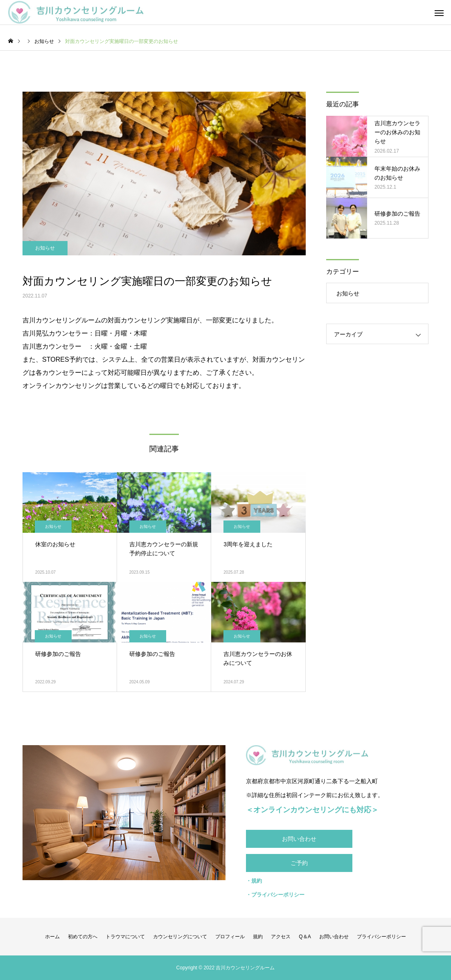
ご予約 (299, 863)
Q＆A (305, 937)
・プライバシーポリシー (275, 895)
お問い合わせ (299, 839)
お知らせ (45, 248)
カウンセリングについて (180, 937)
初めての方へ (83, 937)
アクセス (281, 937)
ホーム (52, 937)
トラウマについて (125, 937)
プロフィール (230, 937)
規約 (258, 937)
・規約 (254, 881)
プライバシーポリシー (381, 937)
